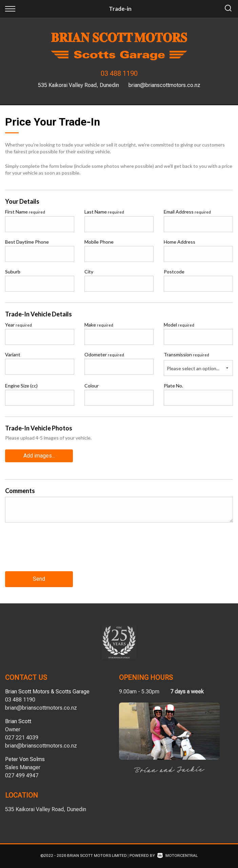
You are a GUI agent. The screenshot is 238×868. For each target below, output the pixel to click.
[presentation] (57, 552)
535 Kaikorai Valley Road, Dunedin (78, 85)
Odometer (104, 354)
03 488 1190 (119, 73)
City (89, 272)
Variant (13, 354)
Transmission (186, 354)
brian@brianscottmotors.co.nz (164, 85)
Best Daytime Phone (27, 242)
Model (179, 325)
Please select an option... (193, 368)
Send (39, 579)
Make (99, 325)
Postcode (174, 272)
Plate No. (173, 386)
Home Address (180, 242)
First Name (25, 212)
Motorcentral (177, 855)
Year (18, 325)
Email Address (187, 212)
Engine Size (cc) (21, 386)
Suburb (13, 272)
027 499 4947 (22, 775)
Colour (92, 386)
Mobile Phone (99, 242)
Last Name (104, 212)
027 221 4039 (22, 737)
